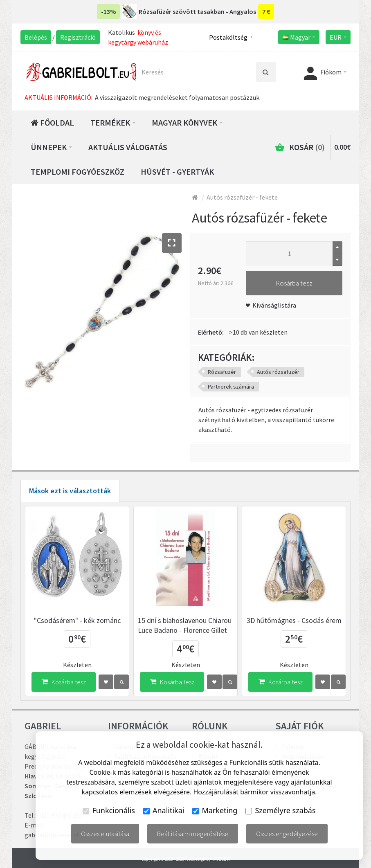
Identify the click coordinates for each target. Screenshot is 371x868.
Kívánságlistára (274, 305)
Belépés (36, 37)
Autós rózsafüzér (278, 372)
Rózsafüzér (222, 372)
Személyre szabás (280, 810)
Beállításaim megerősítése (193, 834)
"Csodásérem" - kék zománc (77, 620)
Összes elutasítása (105, 834)
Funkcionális (109, 810)
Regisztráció (78, 37)
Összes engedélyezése (287, 834)
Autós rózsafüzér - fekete (242, 197)
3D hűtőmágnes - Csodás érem (294, 620)
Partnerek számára (231, 387)
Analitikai (164, 810)
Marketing (215, 810)
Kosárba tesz (294, 283)
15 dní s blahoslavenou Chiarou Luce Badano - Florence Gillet (185, 625)
